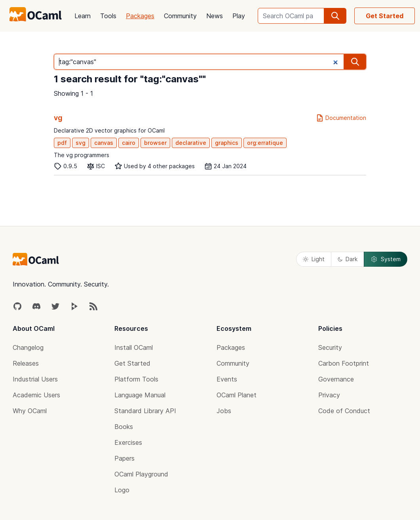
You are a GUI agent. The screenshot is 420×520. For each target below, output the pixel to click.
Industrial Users (35, 379)
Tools (108, 16)
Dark (348, 259)
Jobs (224, 411)
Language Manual (140, 395)
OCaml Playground (141, 474)
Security (330, 347)
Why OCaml (30, 411)
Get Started (385, 16)
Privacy (329, 395)
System (386, 259)
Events (227, 379)
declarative (191, 143)
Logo (122, 490)
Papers (124, 458)
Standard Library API (145, 411)
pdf (62, 143)
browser (155, 143)
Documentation (341, 118)
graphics (227, 143)
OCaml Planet (237, 395)
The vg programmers (82, 155)
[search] (335, 16)
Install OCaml (134, 347)
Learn (83, 16)
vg (58, 118)
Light (314, 259)
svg (81, 143)
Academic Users (36, 395)
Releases (26, 363)
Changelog (28, 347)
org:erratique (265, 143)
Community (180, 16)
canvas (104, 143)
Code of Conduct (344, 411)
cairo (129, 143)
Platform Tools (136, 379)
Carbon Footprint (344, 363)
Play (239, 16)
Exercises (128, 442)
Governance (336, 379)
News (215, 16)
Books (124, 427)
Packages (140, 16)
